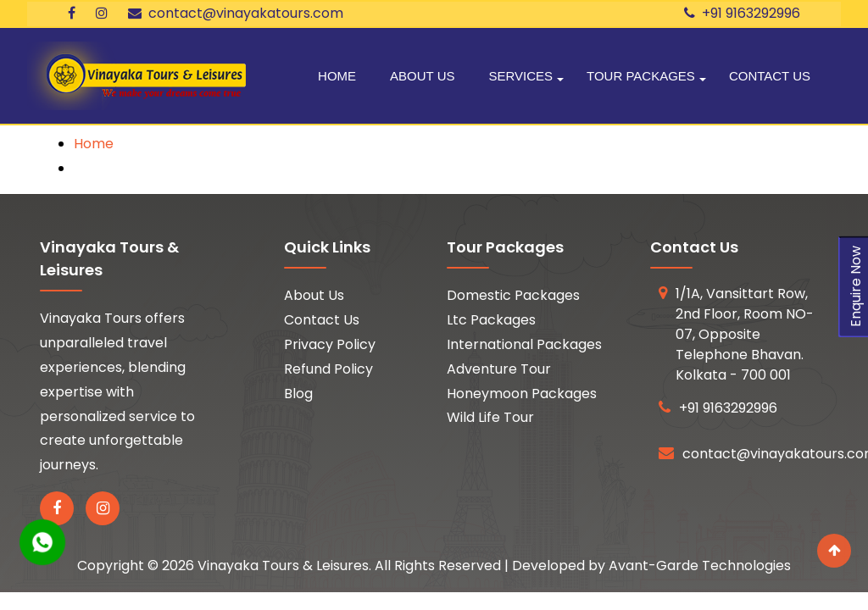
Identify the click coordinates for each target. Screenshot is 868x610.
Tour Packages (641, 76)
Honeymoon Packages (522, 394)
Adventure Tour (499, 369)
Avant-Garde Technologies (700, 566)
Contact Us (770, 76)
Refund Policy (328, 369)
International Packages (524, 344)
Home (337, 76)
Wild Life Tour (490, 417)
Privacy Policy (330, 344)
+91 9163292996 (742, 13)
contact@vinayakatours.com (236, 13)
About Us (422, 76)
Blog (298, 394)
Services (520, 76)
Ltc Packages (491, 320)
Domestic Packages (513, 295)
